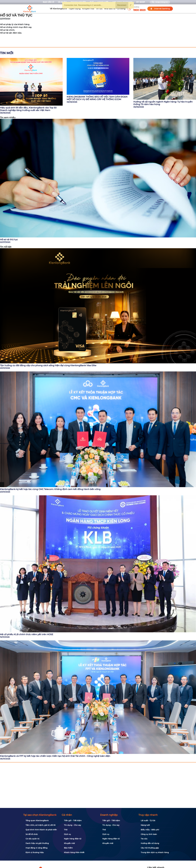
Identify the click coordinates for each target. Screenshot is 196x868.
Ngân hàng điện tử (73, 839)
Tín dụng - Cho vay (72, 825)
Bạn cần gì (48, 2)
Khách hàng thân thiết (74, 852)
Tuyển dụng (75, 9)
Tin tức (99, 9)
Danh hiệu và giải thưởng (37, 843)
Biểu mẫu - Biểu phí (150, 830)
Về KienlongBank (58, 9)
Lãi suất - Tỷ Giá (148, 820)
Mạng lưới (145, 825)
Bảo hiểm (68, 848)
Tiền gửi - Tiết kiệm (73, 820)
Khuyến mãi (88, 9)
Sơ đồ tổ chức (32, 834)
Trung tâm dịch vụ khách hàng (155, 852)
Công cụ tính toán (149, 834)
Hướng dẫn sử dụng (150, 843)
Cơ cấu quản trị (32, 839)
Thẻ (66, 830)
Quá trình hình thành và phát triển (41, 830)
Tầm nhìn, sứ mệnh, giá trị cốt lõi (41, 825)
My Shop (141, 2)
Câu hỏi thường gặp (150, 848)
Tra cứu (144, 839)
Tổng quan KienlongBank (37, 820)
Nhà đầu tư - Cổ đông (115, 9)
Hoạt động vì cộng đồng (37, 848)
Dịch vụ (67, 834)
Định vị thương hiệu (35, 852)
